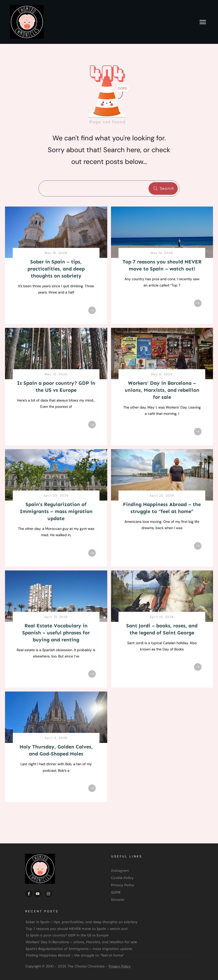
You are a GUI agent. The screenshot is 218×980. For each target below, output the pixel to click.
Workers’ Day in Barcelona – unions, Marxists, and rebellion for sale (162, 390)
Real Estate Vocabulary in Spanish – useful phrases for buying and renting (56, 633)
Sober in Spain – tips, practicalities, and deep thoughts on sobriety (56, 269)
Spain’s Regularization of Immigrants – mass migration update (56, 511)
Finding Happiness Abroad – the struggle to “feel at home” (75, 955)
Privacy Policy (120, 966)
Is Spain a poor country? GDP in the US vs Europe (67, 935)
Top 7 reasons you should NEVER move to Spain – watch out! (77, 929)
